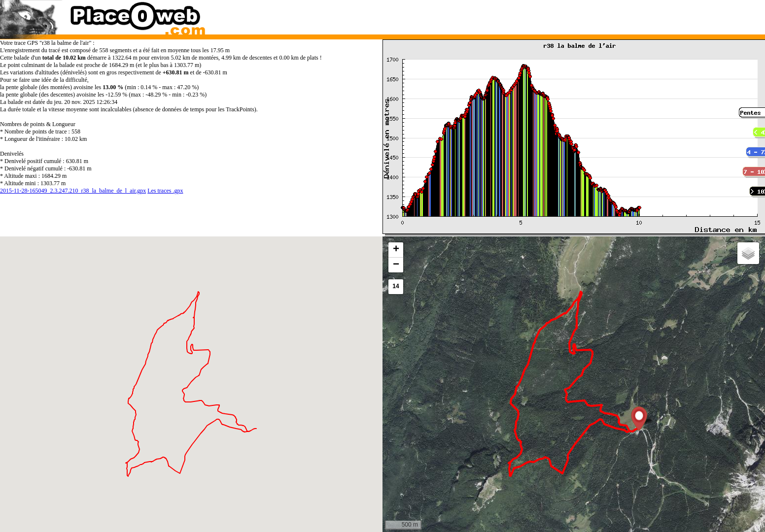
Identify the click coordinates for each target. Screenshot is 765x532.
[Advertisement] (563, 15)
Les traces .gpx (165, 191)
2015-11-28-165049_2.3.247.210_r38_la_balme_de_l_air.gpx (73, 191)
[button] (639, 419)
